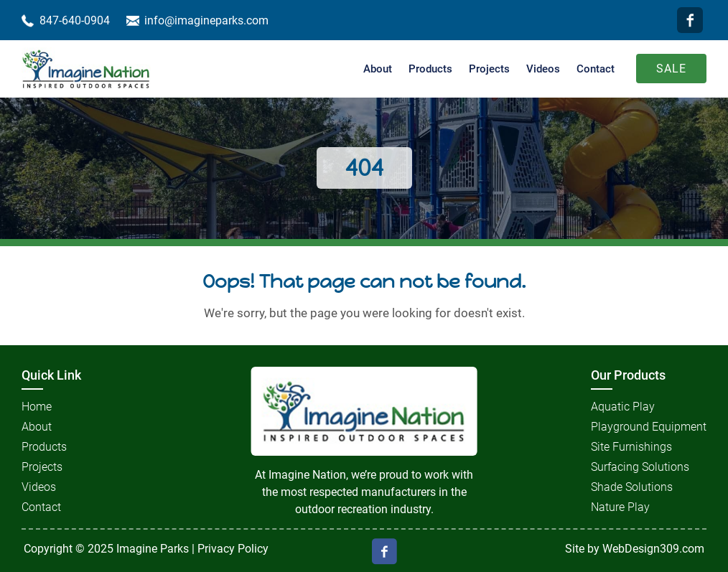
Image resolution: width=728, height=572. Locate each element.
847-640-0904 (75, 20)
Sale (671, 69)
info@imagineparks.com (206, 20)
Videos (543, 69)
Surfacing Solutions (640, 467)
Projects (489, 69)
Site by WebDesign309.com (635, 549)
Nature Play (620, 507)
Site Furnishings (631, 447)
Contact (596, 69)
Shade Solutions (632, 487)
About (378, 69)
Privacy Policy (233, 549)
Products (430, 69)
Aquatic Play (623, 407)
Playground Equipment (649, 427)
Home (37, 407)
